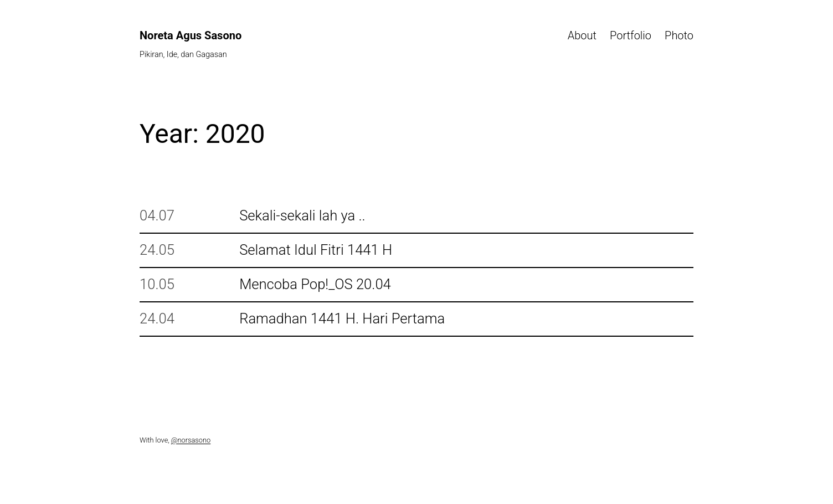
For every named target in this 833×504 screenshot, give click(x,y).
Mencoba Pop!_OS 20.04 (315, 284)
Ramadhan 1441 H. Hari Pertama (342, 319)
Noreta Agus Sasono (191, 35)
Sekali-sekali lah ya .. (302, 216)
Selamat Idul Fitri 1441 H (316, 250)
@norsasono (191, 440)
